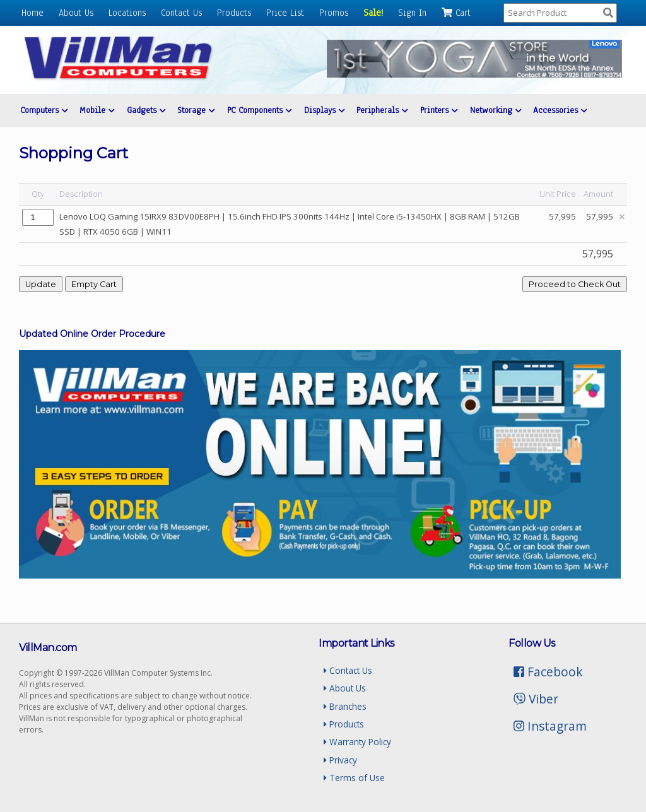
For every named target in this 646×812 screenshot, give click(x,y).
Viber (536, 699)
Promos (334, 13)
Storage (196, 110)
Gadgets (146, 110)
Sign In (412, 13)
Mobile (97, 110)
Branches (345, 706)
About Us (76, 13)
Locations (127, 13)
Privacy (340, 760)
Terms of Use (354, 778)
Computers (44, 110)
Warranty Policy (357, 742)
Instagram (550, 726)
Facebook (548, 672)
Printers (439, 110)
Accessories (560, 110)
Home (32, 13)
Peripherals (382, 110)
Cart (456, 13)
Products (234, 13)
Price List (285, 13)
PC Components (259, 110)
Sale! (373, 13)
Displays (324, 110)
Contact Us (181, 13)
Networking (496, 110)
